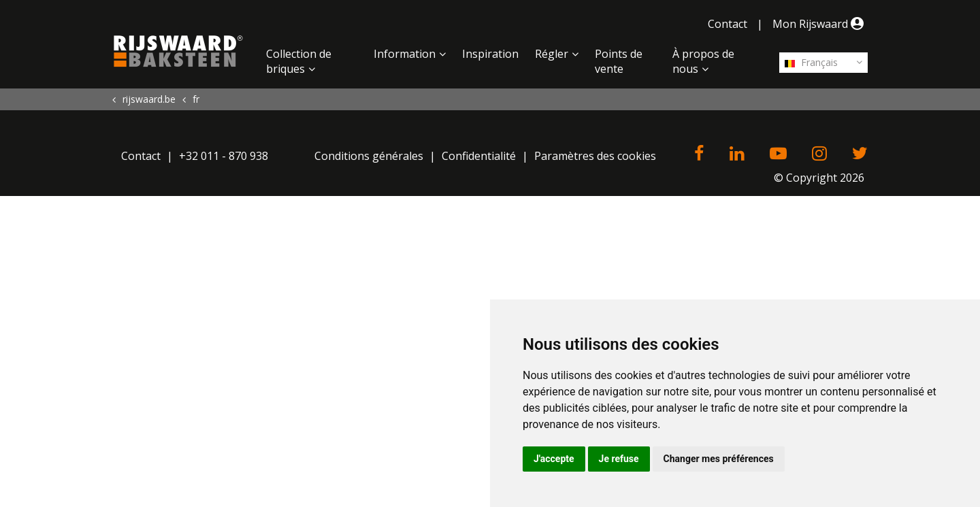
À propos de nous (703, 61)
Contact (728, 24)
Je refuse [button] (619, 459)
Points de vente (619, 61)
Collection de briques (299, 61)
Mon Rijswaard (820, 24)
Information (405, 54)
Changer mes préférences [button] (719, 459)
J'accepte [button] (554, 459)
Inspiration (490, 54)
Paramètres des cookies (595, 156)
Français (811, 62)
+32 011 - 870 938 (224, 156)
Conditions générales (369, 156)
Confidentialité (479, 156)
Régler (552, 54)
